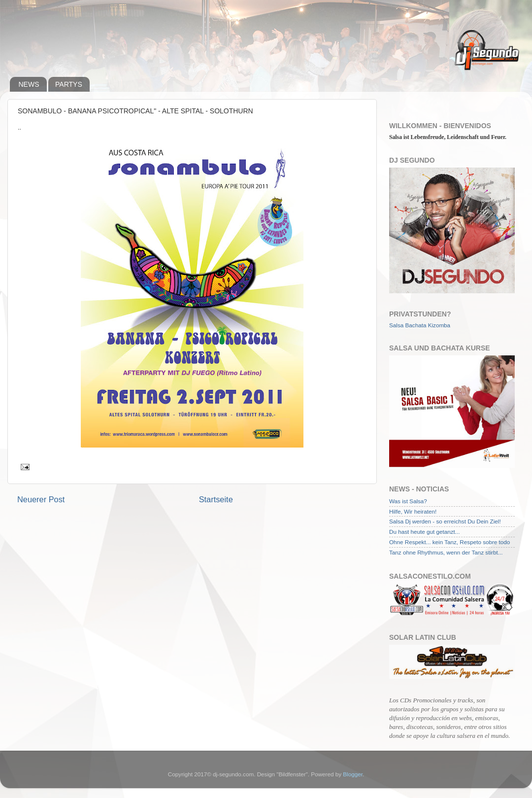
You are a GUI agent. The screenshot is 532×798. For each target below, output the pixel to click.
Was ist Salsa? (408, 501)
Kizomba (439, 325)
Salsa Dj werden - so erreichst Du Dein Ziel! (445, 521)
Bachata (416, 325)
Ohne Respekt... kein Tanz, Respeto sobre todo (449, 542)
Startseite (216, 499)
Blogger (353, 774)
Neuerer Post (41, 499)
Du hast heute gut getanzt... (425, 532)
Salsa (396, 325)
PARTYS (69, 84)
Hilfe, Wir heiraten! (413, 511)
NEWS (29, 84)
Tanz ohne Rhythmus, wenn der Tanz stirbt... (446, 552)
